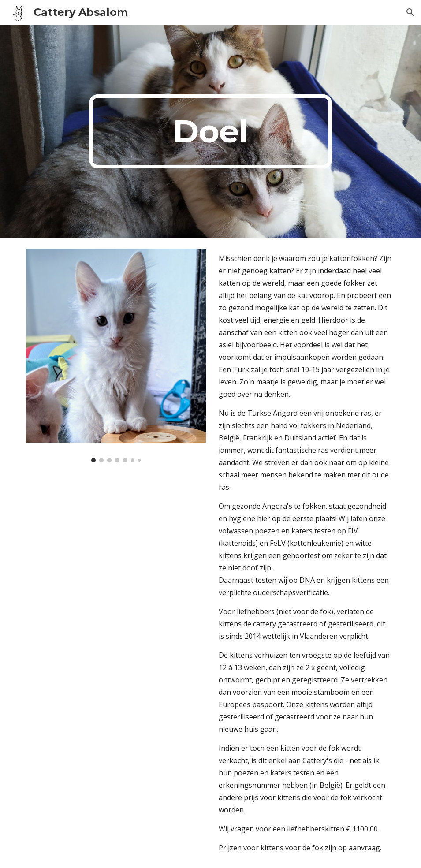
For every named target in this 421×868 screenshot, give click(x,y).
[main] (210, 131)
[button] (410, 12)
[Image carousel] (116, 356)
